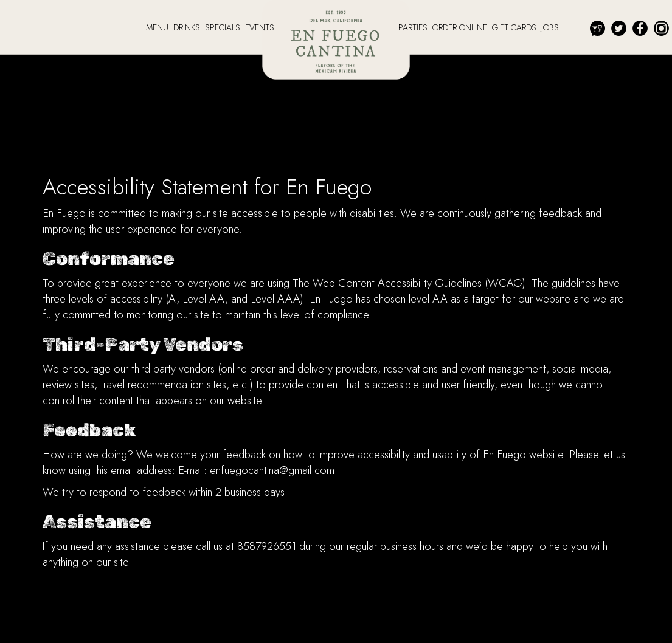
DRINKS (188, 27)
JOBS (550, 27)
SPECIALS (224, 27)
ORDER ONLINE (461, 27)
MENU (158, 27)
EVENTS (260, 27)
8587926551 (267, 546)
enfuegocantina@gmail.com (272, 470)
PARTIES (414, 27)
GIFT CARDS (515, 27)
